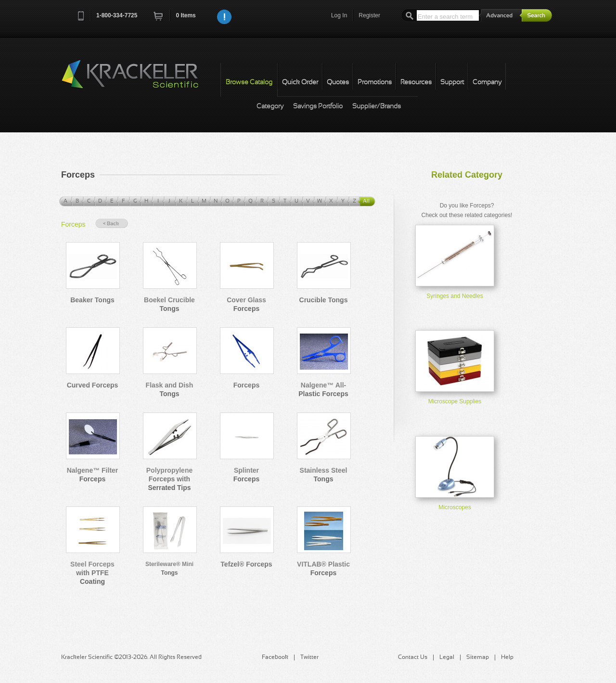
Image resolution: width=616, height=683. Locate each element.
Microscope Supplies (455, 401)
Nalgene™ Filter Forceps (93, 475)
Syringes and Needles (455, 296)
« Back (112, 224)
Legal (447, 657)
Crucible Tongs (324, 300)
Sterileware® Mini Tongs (169, 568)
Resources (416, 83)
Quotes (338, 83)
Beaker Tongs (92, 300)
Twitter (309, 657)
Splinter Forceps (246, 475)
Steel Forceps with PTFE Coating (92, 573)
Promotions (375, 83)
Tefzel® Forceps (246, 564)
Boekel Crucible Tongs (169, 304)
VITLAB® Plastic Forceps (323, 568)
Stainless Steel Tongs (324, 475)
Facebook (275, 657)
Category (270, 107)
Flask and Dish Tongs (170, 389)
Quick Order (300, 83)
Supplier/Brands (377, 107)
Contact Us (413, 657)
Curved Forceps (93, 385)
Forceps (73, 224)
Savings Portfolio (318, 107)
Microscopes (455, 507)
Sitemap (478, 657)
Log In (339, 15)
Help (507, 657)
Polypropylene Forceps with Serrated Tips (169, 479)
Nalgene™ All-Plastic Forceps (323, 389)
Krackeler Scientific (140, 79)
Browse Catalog (249, 83)
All (366, 201)
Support (452, 83)
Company (487, 83)
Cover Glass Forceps (246, 304)
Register (369, 15)
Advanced (500, 15)
